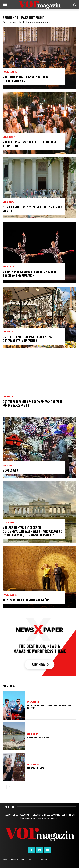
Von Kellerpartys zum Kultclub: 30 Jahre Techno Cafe (30, 144)
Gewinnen (8, 523)
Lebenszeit (9, 137)
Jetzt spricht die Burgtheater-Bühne (27, 600)
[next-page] (9, 787)
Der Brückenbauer (35, 768)
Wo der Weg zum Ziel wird (39, 737)
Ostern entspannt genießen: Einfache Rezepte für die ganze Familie (33, 403)
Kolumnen (9, 465)
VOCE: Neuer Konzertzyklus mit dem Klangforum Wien (26, 79)
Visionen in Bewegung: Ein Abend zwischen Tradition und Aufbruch (29, 274)
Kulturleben (10, 72)
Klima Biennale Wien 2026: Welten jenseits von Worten (33, 209)
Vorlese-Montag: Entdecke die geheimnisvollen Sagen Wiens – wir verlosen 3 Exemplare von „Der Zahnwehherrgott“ (33, 531)
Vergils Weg (10, 470)
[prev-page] (5, 787)
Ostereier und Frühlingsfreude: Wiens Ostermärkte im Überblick (27, 339)
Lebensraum (10, 202)
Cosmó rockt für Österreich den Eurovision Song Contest (50, 707)
